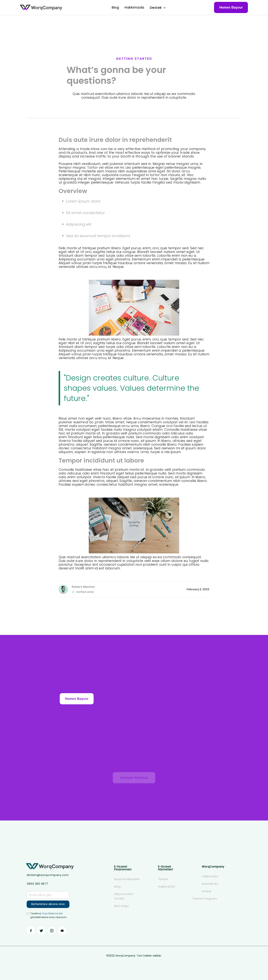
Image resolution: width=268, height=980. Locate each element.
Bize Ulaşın (122, 906)
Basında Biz (210, 884)
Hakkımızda (134, 7)
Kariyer (207, 891)
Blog (115, 7)
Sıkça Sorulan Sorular (124, 896)
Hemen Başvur (231, 7)
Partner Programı (205, 899)
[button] (157, 8)
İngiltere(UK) (167, 887)
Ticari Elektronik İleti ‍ (52, 913)
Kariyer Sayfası (134, 778)
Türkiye (163, 879)
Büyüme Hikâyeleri (127, 879)
